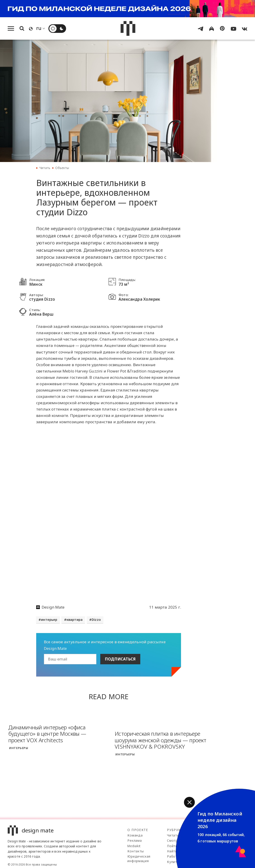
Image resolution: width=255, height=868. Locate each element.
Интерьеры (19, 748)
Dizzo (96, 620)
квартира (75, 620)
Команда (135, 835)
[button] (189, 802)
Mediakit (134, 846)
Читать (45, 168)
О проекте (138, 830)
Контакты (136, 851)
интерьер (49, 620)
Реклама (135, 840)
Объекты (62, 168)
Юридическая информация (139, 859)
